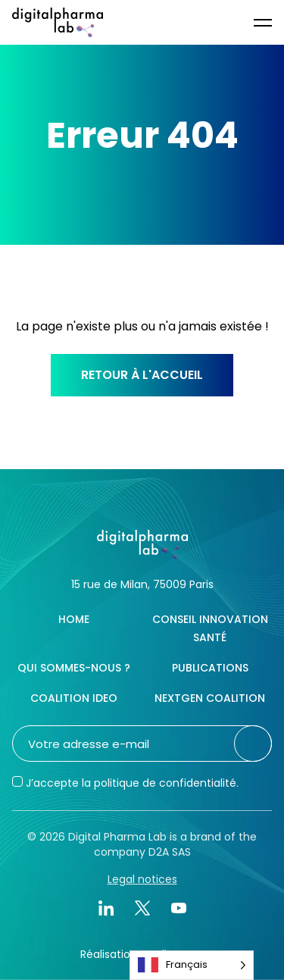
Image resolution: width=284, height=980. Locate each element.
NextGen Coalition (210, 698)
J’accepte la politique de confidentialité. (132, 783)
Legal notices (142, 879)
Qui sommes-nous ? (74, 668)
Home (74, 619)
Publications (210, 668)
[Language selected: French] (192, 965)
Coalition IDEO (74, 698)
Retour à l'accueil (142, 375)
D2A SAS (170, 852)
